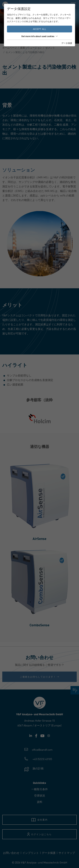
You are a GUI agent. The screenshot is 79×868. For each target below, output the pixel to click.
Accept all (39, 29)
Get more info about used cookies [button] (39, 36)
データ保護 (67, 43)
